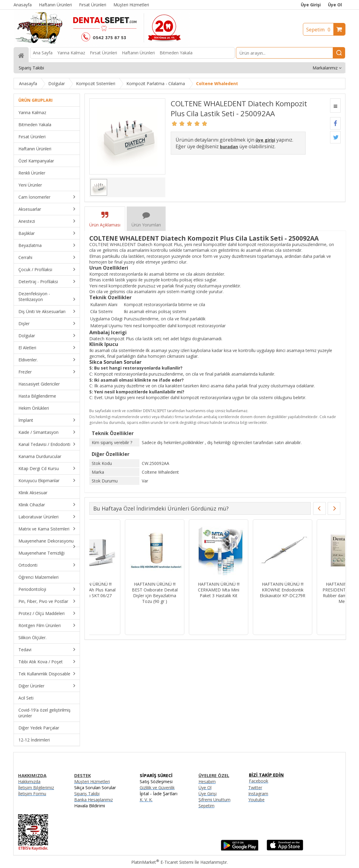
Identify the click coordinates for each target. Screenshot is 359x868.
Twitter (255, 788)
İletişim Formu (32, 794)
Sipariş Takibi (87, 794)
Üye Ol (335, 5)
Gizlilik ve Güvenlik (157, 788)
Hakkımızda (29, 782)
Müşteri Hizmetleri (92, 782)
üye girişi (265, 140)
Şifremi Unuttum (214, 800)
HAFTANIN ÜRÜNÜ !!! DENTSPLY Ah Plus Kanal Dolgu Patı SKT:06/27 (183, 590)
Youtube (256, 800)
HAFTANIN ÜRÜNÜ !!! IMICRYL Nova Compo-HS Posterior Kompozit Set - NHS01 (119, 593)
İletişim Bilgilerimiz (36, 788)
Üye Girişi (311, 5)
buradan (229, 147)
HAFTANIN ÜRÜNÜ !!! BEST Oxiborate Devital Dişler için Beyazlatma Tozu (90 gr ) (247, 593)
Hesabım (207, 782)
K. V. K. (146, 800)
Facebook (259, 781)
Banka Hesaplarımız (94, 800)
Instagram (258, 794)
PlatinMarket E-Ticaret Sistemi (162, 862)
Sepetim (320, 30)
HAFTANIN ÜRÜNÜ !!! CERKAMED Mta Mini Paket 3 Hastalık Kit (311, 590)
